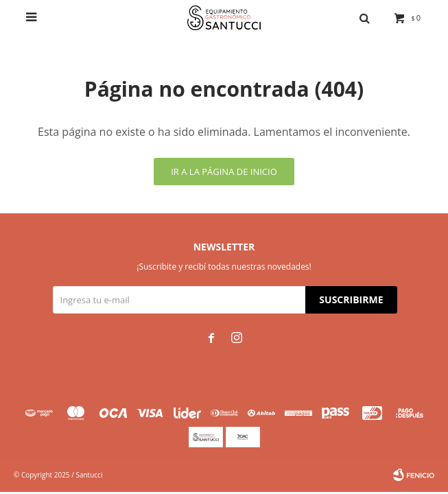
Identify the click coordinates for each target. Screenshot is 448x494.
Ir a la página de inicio (224, 172)
